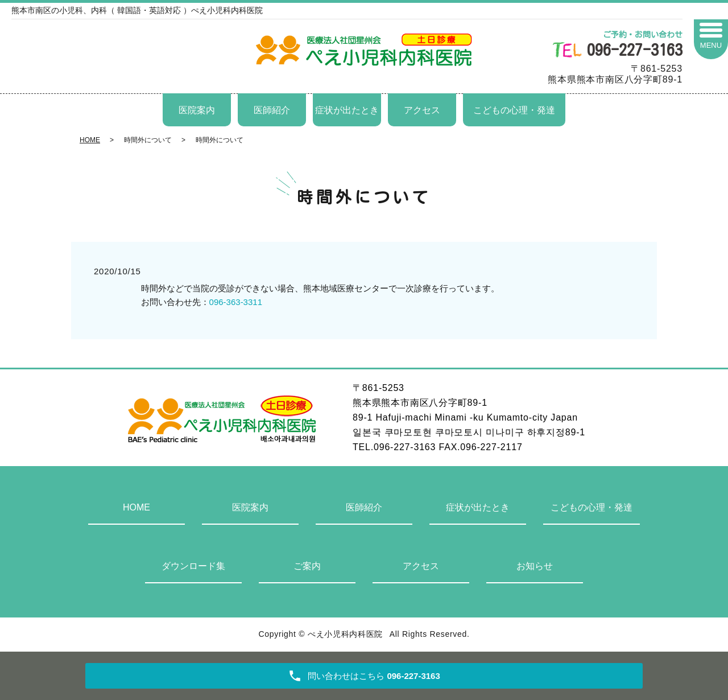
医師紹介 (272, 110)
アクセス (422, 110)
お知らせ (535, 566)
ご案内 (307, 566)
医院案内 (197, 110)
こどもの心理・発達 (514, 110)
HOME (90, 140)
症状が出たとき (347, 110)
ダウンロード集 (193, 566)
